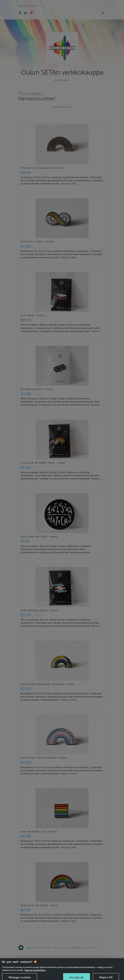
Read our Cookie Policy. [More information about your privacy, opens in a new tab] (35, 973)
